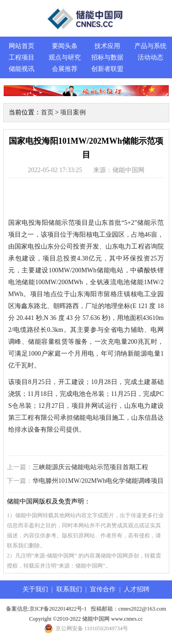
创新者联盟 (107, 69)
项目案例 (73, 112)
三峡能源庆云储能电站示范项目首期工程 (90, 467)
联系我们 (69, 589)
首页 (47, 112)
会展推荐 (65, 69)
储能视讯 (22, 69)
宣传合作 (103, 589)
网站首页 (22, 46)
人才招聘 (137, 589)
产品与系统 (150, 46)
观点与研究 (65, 57)
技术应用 (107, 46)
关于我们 (35, 589)
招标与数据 (107, 57)
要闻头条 (65, 46)
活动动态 (150, 57)
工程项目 (22, 57)
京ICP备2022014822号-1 (58, 609)
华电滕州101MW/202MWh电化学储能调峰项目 (98, 481)
